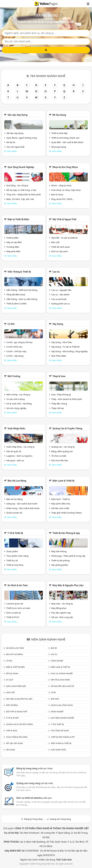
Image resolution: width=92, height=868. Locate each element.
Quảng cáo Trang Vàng (60, 819)
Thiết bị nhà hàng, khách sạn (65, 138)
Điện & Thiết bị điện (18, 219)
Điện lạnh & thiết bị (63, 481)
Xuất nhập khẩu (16, 428)
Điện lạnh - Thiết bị (60, 499)
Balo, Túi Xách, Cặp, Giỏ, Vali (20, 199)
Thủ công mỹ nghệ (60, 731)
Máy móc (55, 699)
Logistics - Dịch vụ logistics (19, 456)
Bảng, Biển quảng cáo (62, 451)
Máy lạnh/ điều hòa (61, 504)
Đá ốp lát (11, 142)
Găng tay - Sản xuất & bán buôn (22, 504)
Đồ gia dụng (59, 115)
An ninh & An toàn (18, 585)
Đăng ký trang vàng (34, 768)
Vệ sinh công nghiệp (16, 408)
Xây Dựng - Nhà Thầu (62, 342)
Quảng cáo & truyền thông (67, 428)
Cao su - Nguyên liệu (61, 290)
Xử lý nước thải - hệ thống (19, 404)
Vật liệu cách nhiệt (60, 508)
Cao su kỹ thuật (59, 299)
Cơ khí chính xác (14, 347)
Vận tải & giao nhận (60, 680)
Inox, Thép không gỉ (61, 394)
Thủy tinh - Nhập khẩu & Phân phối (24, 194)
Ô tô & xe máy (12, 718)
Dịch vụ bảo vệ (14, 613)
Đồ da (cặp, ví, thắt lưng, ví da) (21, 190)
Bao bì (54, 648)
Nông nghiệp (57, 712)
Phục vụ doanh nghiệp (62, 673)
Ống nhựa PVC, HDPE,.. (63, 199)
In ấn (53, 692)
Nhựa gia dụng (59, 147)
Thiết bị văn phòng (60, 560)
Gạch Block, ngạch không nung (22, 138)
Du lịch (10, 680)
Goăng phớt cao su (61, 304)
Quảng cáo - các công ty (63, 447)
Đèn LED (55, 242)
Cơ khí (11, 324)
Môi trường (14, 376)
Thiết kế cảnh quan (61, 247)
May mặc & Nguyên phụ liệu (68, 585)
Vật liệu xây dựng (17, 115)
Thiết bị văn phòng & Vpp (66, 533)
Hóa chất (10, 692)
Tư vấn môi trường (16, 399)
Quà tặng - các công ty (17, 185)
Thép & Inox (59, 376)
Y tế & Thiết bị (15, 533)
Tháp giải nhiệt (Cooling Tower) (66, 513)
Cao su (56, 272)
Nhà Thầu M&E (59, 356)
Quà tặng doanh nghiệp (21, 167)
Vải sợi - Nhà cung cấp (62, 617)
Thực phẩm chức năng (17, 556)
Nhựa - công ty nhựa (61, 185)
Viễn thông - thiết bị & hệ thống (22, 290)
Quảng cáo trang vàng (35, 783)
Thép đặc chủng (59, 404)
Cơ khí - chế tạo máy (16, 351)
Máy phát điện (13, 251)
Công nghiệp (57, 661)
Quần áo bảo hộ (14, 513)
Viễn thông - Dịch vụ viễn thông (22, 299)
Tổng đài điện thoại (16, 294)
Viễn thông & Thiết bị (19, 272)
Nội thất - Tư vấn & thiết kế (64, 238)
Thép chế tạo (58, 408)
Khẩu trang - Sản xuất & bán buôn (23, 508)
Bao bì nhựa (57, 194)
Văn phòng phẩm (60, 565)
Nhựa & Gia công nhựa (65, 167)
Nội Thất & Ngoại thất (64, 219)
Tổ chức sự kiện (59, 456)
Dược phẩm (12, 551)
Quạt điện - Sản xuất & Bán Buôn (67, 142)
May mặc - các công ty (62, 604)
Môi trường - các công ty (18, 394)
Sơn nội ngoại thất (15, 147)
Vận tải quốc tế (14, 451)
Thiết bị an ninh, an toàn (18, 608)
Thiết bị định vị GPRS (17, 304)
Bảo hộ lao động (17, 481)
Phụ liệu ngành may (61, 613)
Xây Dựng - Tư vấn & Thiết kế (65, 347)
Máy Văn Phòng (59, 551)
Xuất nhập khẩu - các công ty (20, 447)
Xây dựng (58, 324)
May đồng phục (59, 608)
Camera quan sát (15, 604)
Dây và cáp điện (14, 242)
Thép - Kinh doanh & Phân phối (67, 399)
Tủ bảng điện (13, 247)
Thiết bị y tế (12, 560)
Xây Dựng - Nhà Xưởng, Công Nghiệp (69, 351)
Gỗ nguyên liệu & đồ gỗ (62, 686)
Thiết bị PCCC (13, 617)
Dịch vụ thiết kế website (34, 798)
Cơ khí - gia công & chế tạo (19, 342)
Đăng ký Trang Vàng (33, 819)
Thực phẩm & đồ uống (17, 737)
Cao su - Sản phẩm (60, 294)
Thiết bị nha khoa (15, 565)
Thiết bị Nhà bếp (59, 133)
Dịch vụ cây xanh (60, 251)
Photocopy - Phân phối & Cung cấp (68, 556)
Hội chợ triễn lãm (60, 460)
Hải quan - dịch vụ (15, 460)
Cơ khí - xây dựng (15, 356)
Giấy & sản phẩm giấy (16, 686)
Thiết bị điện (12, 238)
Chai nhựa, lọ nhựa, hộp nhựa (66, 190)
